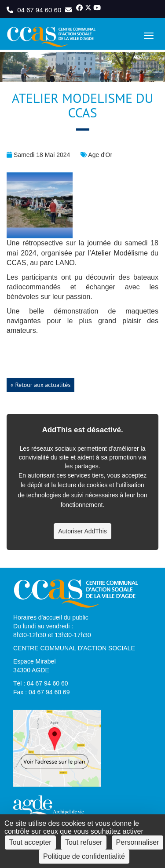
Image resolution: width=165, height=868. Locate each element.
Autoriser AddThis (82, 531)
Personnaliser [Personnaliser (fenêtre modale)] (138, 842)
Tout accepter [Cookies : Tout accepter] (30, 842)
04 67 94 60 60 (35, 10)
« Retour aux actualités (40, 385)
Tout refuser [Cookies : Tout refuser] (84, 842)
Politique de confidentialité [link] (84, 856)
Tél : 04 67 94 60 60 (41, 683)
